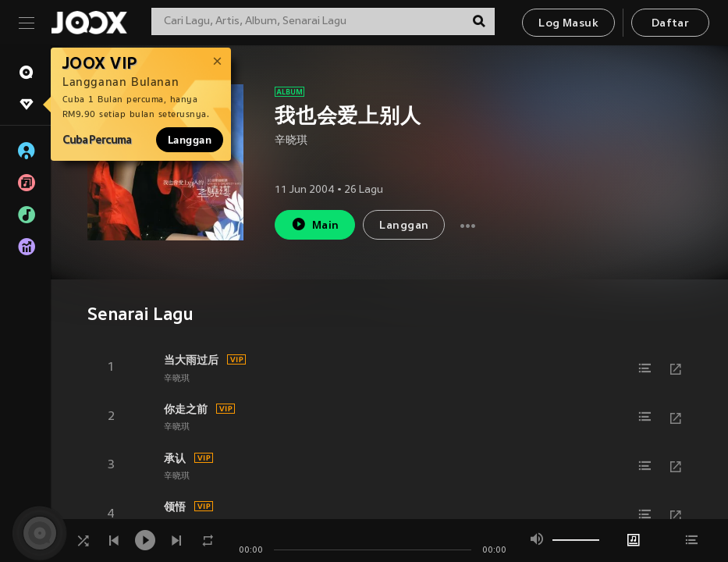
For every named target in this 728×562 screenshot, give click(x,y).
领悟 (175, 507)
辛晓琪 (291, 141)
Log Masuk (568, 24)
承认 (175, 458)
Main (315, 224)
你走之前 (186, 409)
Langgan (190, 140)
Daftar (670, 24)
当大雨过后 (191, 360)
